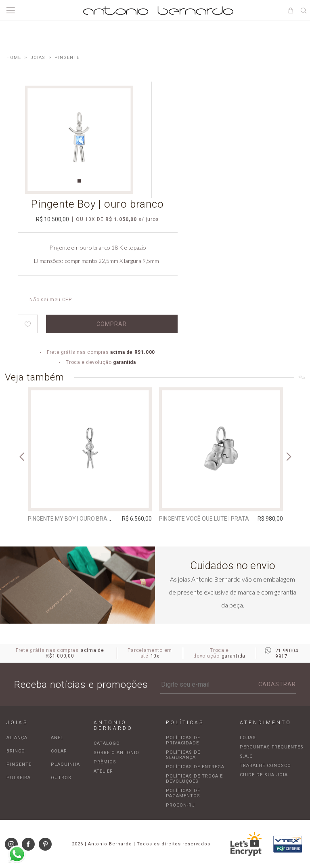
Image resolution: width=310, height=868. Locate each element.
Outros (61, 778)
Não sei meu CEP (50, 300)
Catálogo (107, 743)
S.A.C (246, 756)
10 (90, 219)
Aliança (17, 738)
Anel (57, 738)
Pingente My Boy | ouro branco (73, 519)
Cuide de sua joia (264, 775)
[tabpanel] (79, 140)
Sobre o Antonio (116, 753)
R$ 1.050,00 (121, 219)
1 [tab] (79, 181)
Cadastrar (277, 684)
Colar (59, 751)
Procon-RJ (180, 805)
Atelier (103, 771)
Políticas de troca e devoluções (194, 779)
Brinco (16, 751)
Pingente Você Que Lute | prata (204, 519)
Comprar (112, 324)
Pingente (19, 764)
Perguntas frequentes (272, 747)
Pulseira (19, 778)
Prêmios (105, 762)
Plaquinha (65, 764)
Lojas (248, 738)
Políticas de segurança (183, 755)
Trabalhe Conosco (265, 766)
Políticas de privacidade (183, 740)
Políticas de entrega (195, 767)
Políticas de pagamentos (183, 793)
